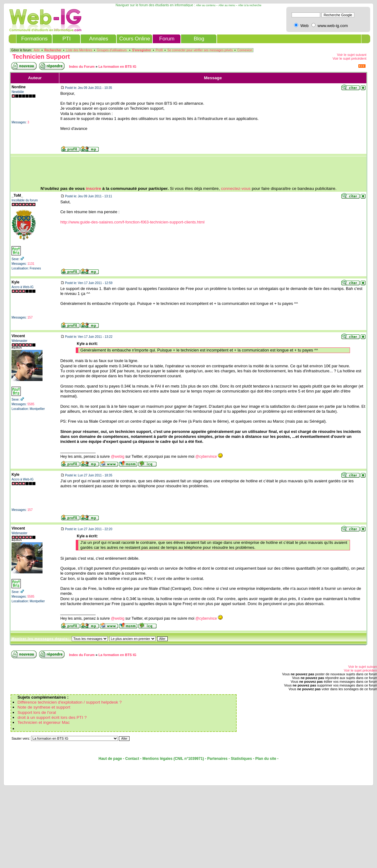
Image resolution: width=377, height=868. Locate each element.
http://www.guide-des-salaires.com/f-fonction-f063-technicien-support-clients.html (132, 222)
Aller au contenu (206, 5)
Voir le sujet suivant (352, 55)
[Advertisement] (188, 171)
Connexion (245, 50)
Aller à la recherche (250, 5)
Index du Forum (82, 67)
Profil (159, 50)
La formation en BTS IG (117, 67)
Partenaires (217, 759)
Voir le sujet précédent (350, 58)
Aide (37, 50)
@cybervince (206, 457)
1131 (31, 264)
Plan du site (266, 759)
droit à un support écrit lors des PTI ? (52, 717)
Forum (167, 39)
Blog (199, 39)
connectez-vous (236, 188)
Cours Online (135, 39)
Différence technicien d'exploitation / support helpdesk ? (70, 702)
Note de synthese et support (44, 707)
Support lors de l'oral (37, 712)
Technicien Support (41, 57)
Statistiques (241, 759)
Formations (34, 39)
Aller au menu (227, 5)
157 (30, 317)
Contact (132, 759)
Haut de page (110, 759)
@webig (118, 457)
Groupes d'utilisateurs (112, 50)
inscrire (94, 188)
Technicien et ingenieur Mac (44, 722)
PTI (66, 39)
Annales (99, 39)
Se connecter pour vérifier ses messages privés (200, 50)
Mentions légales (158, 759)
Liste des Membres (79, 50)
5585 (31, 404)
